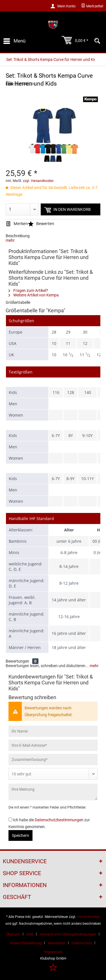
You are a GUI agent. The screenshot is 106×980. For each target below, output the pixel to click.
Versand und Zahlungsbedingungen (68, 934)
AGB (30, 934)
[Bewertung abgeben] (53, 774)
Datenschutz (82, 943)
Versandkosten (88, 917)
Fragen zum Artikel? (28, 290)
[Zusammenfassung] (53, 760)
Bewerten (41, 223)
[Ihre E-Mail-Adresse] (53, 745)
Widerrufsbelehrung (26, 943)
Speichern (20, 835)
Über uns (13, 934)
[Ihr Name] (53, 731)
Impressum (53, 952)
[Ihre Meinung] (53, 792)
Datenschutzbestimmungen (59, 820)
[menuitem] (92, 6)
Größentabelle (18, 302)
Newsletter (57, 943)
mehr (10, 240)
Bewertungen (17, 661)
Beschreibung (18, 236)
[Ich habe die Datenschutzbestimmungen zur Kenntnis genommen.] (10, 819)
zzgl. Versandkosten (38, 181)
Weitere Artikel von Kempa (34, 295)
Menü (14, 40)
